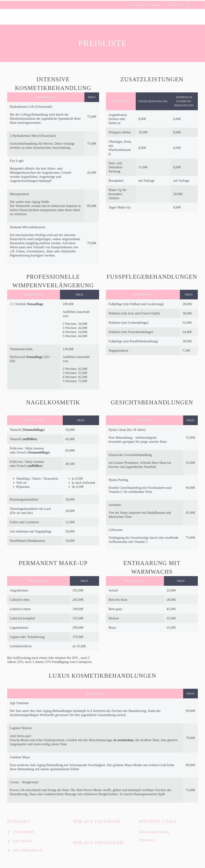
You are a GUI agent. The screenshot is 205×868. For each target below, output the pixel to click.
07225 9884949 (23, 832)
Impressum (146, 840)
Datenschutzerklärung (154, 832)
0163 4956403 (23, 841)
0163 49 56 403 (176, 5)
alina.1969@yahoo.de (28, 850)
